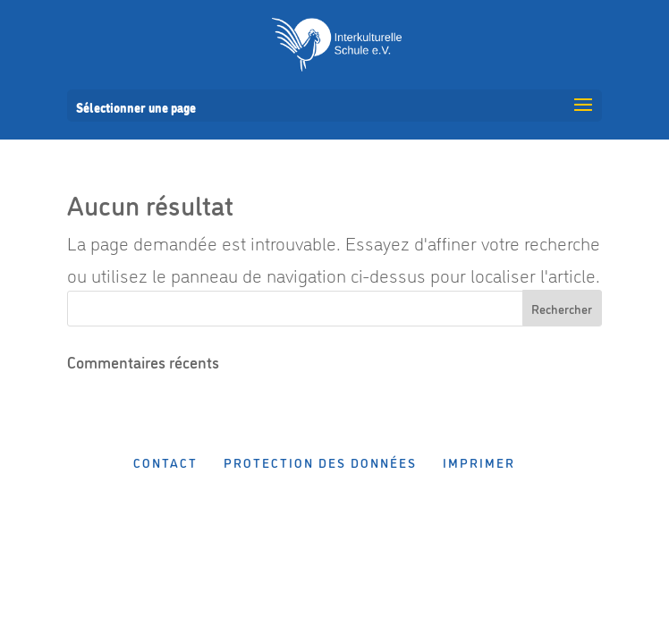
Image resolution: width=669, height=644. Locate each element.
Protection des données (320, 462)
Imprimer (479, 462)
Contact (165, 462)
